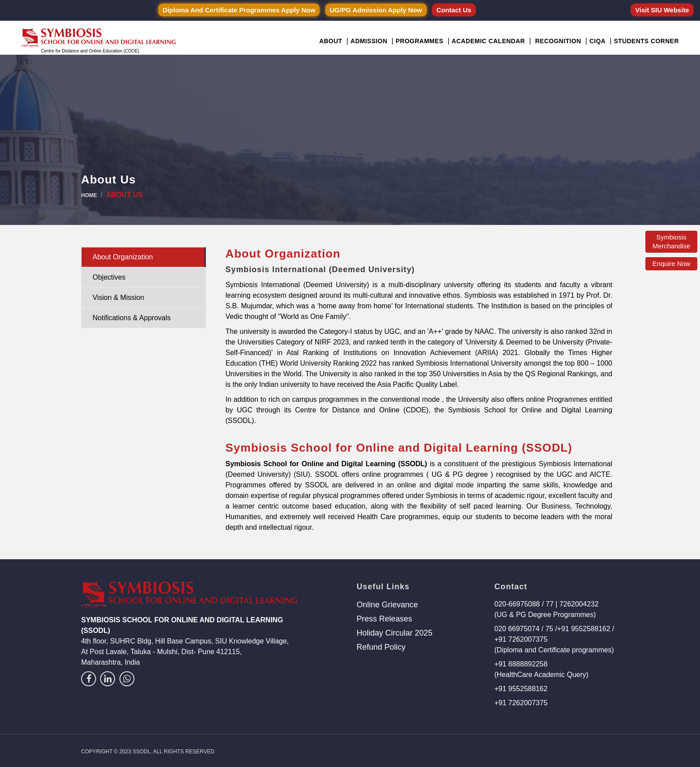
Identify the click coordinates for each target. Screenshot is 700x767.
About (331, 41)
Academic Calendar (488, 41)
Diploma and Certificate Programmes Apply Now (239, 10)
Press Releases (384, 619)
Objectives (109, 277)
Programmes (419, 41)
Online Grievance (387, 605)
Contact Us (454, 10)
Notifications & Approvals (132, 318)
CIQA (598, 41)
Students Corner (646, 41)
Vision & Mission (118, 297)
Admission (369, 41)
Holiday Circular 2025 (395, 633)
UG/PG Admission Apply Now (376, 10)
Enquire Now (671, 264)
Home (89, 195)
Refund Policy (381, 647)
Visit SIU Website (662, 10)
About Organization (123, 257)
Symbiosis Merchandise (671, 241)
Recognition (558, 41)
